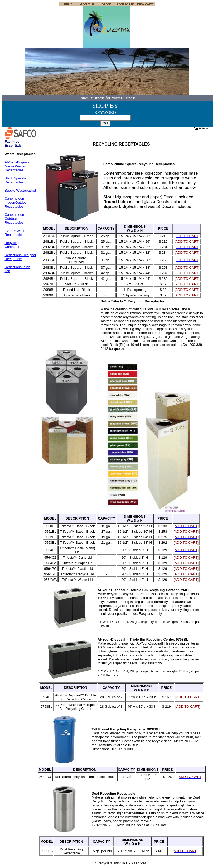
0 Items (204, 128)
